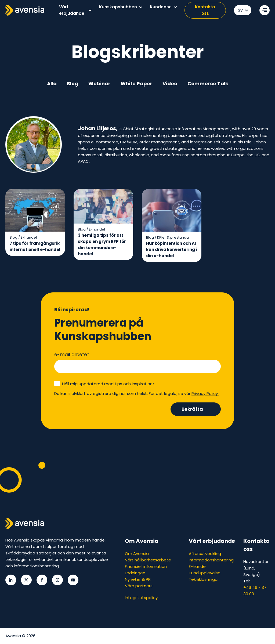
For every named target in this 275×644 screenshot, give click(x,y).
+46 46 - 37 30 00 (255, 591)
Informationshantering (211, 560)
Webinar (99, 84)
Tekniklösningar (204, 579)
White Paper (136, 84)
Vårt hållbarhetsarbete (148, 560)
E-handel (198, 566)
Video (170, 84)
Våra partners (139, 586)
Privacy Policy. (205, 393)
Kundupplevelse (205, 573)
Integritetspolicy (141, 598)
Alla (52, 84)
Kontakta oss (205, 10)
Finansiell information (146, 566)
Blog (73, 84)
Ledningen (135, 573)
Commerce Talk (208, 84)
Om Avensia (137, 553)
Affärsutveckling (205, 553)
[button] (90, 10)
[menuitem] (75, 10)
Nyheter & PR (138, 579)
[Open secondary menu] (265, 10)
